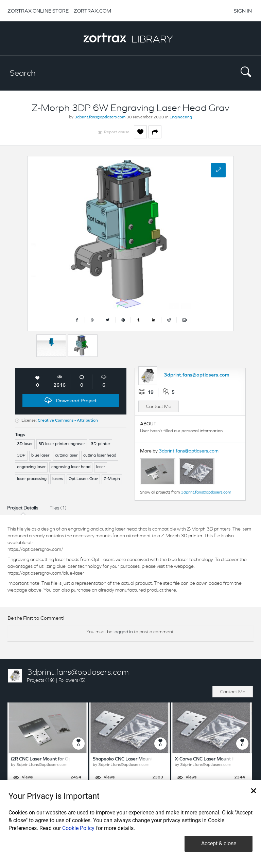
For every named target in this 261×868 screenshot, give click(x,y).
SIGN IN (243, 11)
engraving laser (31, 467)
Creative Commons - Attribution (68, 421)
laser (101, 467)
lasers (58, 479)
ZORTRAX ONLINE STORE (38, 11)
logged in (123, 632)
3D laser (25, 444)
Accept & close (219, 843)
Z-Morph (112, 479)
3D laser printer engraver (62, 444)
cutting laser (66, 456)
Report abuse (117, 132)
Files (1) (58, 508)
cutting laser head (100, 456)
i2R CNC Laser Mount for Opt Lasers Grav (55, 759)
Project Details (23, 508)
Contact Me (159, 406)
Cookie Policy (78, 828)
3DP (21, 456)
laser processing (32, 479)
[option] (51, 346)
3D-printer (100, 444)
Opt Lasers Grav (83, 479)
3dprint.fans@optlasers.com (100, 117)
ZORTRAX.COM (92, 11)
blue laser (40, 456)
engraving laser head (71, 467)
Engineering (181, 117)
